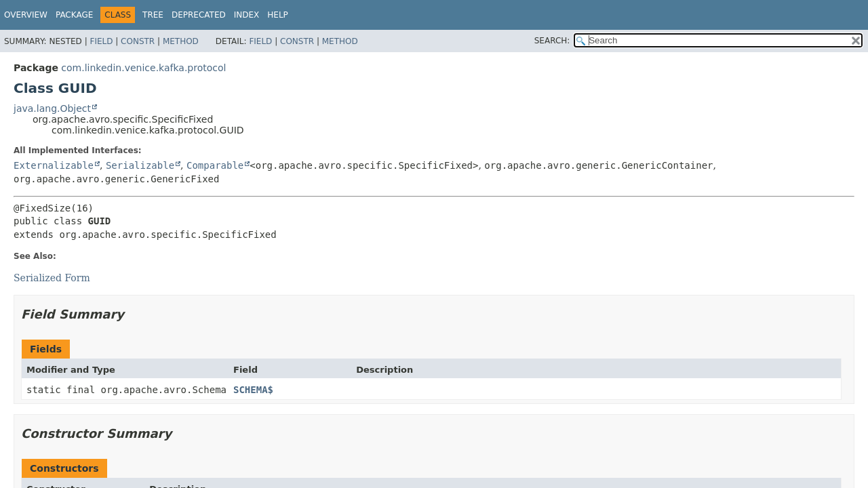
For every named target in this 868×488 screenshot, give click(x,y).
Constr (138, 41)
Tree (153, 15)
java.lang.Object (52, 108)
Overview (26, 15)
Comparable (215, 165)
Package (74, 15)
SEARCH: (552, 41)
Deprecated (199, 15)
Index (247, 15)
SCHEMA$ (253, 390)
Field (101, 41)
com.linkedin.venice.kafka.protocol (143, 68)
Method (181, 41)
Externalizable (54, 165)
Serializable (140, 165)
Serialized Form (52, 278)
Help (278, 15)
